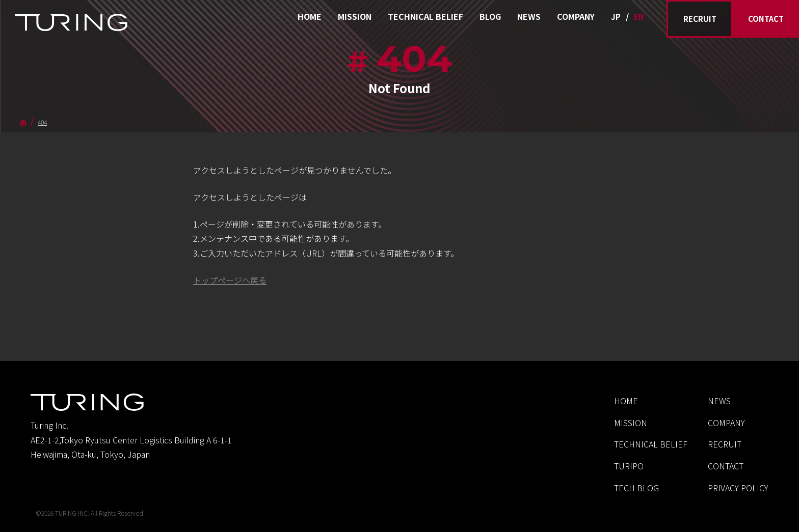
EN (639, 17)
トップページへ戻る (230, 280)
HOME (310, 16)
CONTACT (766, 19)
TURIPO (629, 466)
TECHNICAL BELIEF (425, 16)
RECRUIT (700, 19)
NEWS (529, 16)
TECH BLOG (636, 488)
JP (616, 17)
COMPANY (576, 16)
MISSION (355, 16)
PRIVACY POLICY (738, 488)
